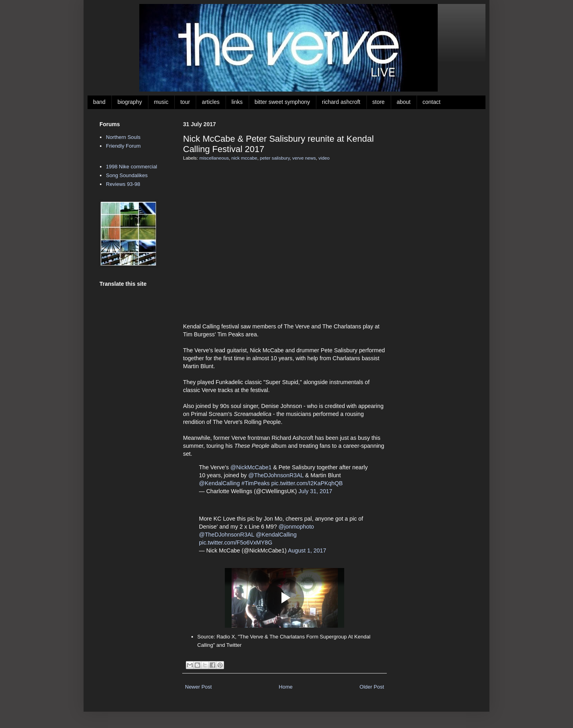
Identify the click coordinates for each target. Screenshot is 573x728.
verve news (304, 158)
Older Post (372, 687)
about (404, 102)
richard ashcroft (341, 102)
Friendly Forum (123, 146)
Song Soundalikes (127, 175)
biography (130, 102)
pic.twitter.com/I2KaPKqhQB (307, 483)
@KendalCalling (219, 483)
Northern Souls (123, 137)
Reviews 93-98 (123, 184)
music (161, 102)
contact (432, 102)
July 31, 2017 (315, 491)
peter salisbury (275, 158)
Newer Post (198, 687)
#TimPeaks (256, 483)
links (237, 102)
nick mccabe (245, 158)
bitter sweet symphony (282, 102)
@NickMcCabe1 (251, 467)
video (324, 158)
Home (286, 687)
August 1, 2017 (307, 550)
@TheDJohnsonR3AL (276, 475)
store (379, 102)
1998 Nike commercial (132, 167)
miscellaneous (214, 158)
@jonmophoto (296, 527)
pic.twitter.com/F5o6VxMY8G (236, 543)
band (99, 102)
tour (185, 102)
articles (210, 102)
